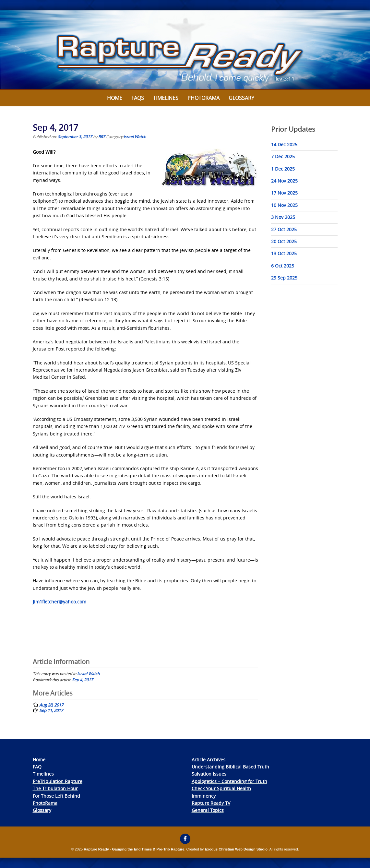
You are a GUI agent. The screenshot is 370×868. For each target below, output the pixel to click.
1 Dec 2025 (283, 169)
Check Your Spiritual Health (221, 788)
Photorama (203, 98)
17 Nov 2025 (284, 193)
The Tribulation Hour (55, 788)
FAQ (37, 767)
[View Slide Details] (185, 50)
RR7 (102, 137)
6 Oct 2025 (283, 266)
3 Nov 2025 (283, 217)
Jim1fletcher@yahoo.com (60, 602)
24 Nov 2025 (284, 181)
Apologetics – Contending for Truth (229, 781)
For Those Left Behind (56, 796)
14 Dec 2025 (284, 144)
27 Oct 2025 (284, 229)
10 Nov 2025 (284, 205)
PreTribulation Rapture (58, 781)
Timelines (166, 98)
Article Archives (209, 760)
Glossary (241, 98)
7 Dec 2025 (283, 156)
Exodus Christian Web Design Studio (236, 849)
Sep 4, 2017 (83, 680)
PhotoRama (45, 803)
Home (115, 98)
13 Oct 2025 (284, 253)
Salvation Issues (209, 774)
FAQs (138, 98)
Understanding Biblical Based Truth (230, 767)
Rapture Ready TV (211, 803)
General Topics (208, 810)
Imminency (204, 796)
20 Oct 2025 (284, 241)
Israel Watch (135, 137)
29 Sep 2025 (284, 278)
